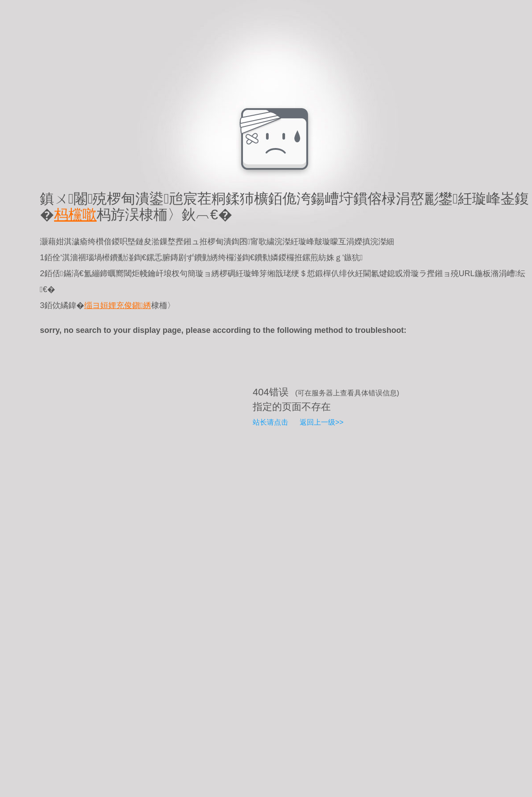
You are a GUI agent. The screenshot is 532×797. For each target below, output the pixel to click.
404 (261, 392)
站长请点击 (270, 422)
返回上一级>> (322, 422)
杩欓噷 (75, 215)
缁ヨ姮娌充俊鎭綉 (118, 305)
